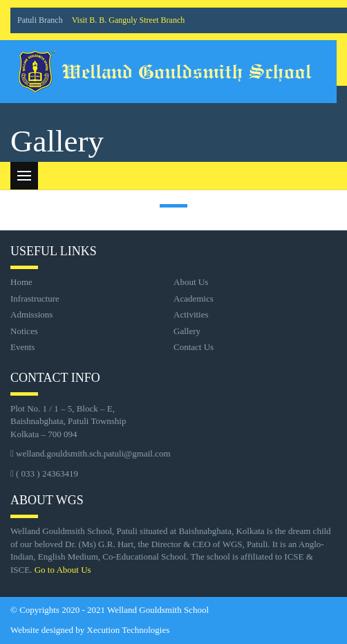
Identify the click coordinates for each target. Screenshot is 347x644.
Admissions (31, 314)
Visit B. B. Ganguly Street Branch (129, 20)
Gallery (187, 331)
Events (22, 347)
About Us (191, 282)
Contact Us (194, 347)
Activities (191, 314)
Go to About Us (63, 570)
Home (21, 282)
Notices (24, 331)
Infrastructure (35, 298)
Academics (194, 298)
